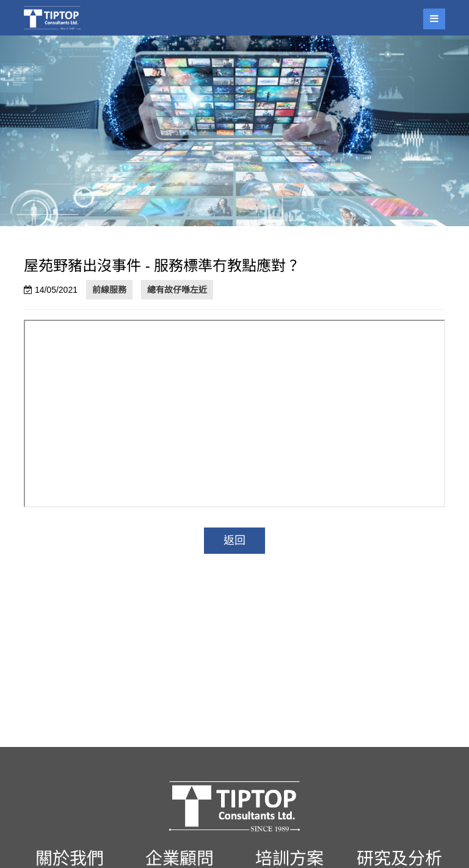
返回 (234, 540)
